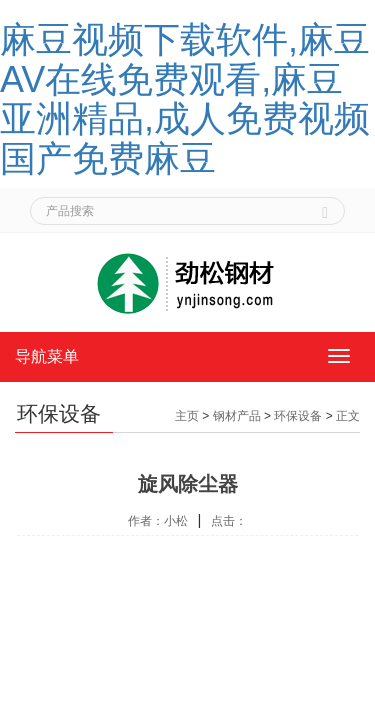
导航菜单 (47, 356)
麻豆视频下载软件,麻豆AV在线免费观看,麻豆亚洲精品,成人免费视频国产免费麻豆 (185, 99)
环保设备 (298, 416)
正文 (348, 416)
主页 (187, 416)
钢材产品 (237, 416)
